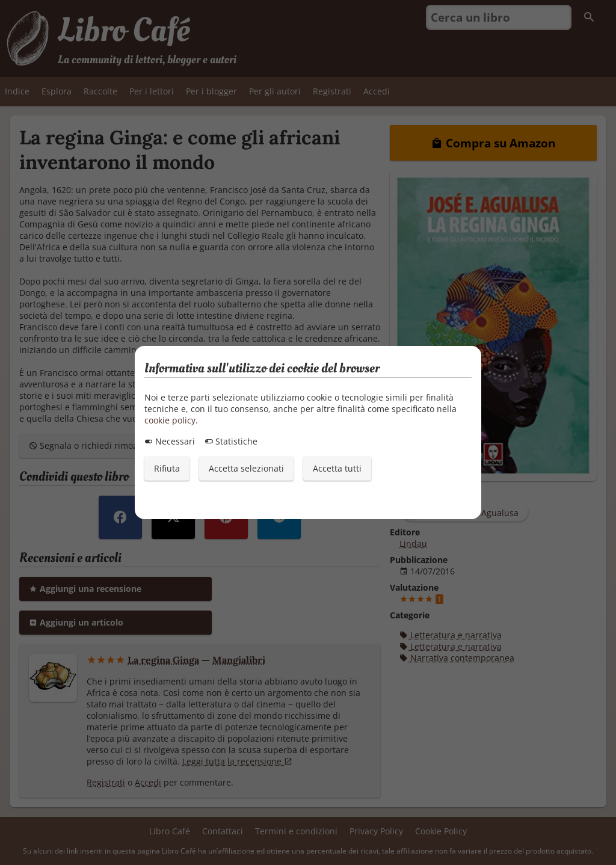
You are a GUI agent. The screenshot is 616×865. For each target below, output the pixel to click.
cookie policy (170, 420)
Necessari (170, 441)
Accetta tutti (337, 468)
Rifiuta (167, 468)
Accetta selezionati (246, 468)
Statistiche (231, 441)
